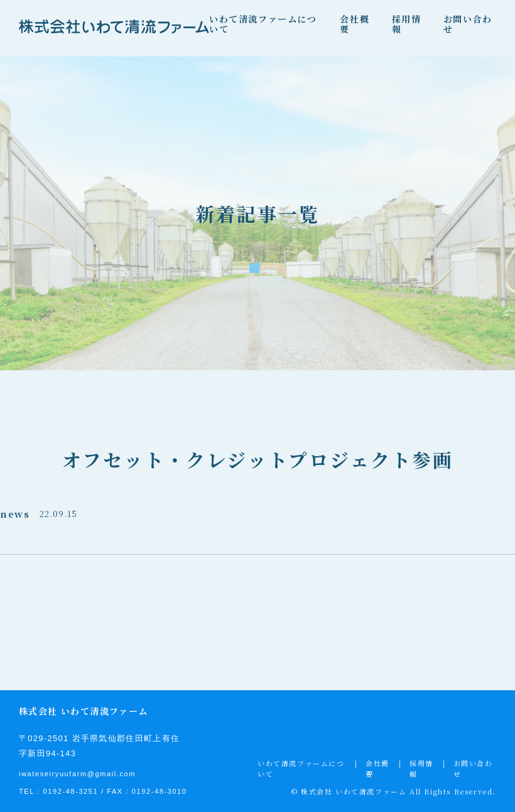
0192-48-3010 (160, 791)
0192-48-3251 (71, 791)
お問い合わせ (468, 24)
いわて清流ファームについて (263, 24)
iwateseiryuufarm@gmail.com (77, 774)
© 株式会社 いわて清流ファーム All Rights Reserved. (394, 791)
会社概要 (355, 24)
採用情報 (407, 24)
